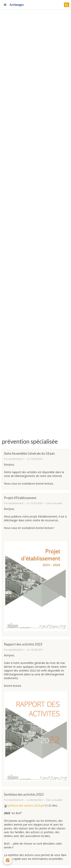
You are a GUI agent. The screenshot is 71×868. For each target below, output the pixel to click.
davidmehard (16, 459)
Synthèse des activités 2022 (24, 794)
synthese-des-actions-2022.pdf (26, 805)
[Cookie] (8, 860)
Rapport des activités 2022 (23, 644)
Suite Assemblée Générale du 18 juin (29, 453)
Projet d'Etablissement (20, 498)
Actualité (57, 503)
